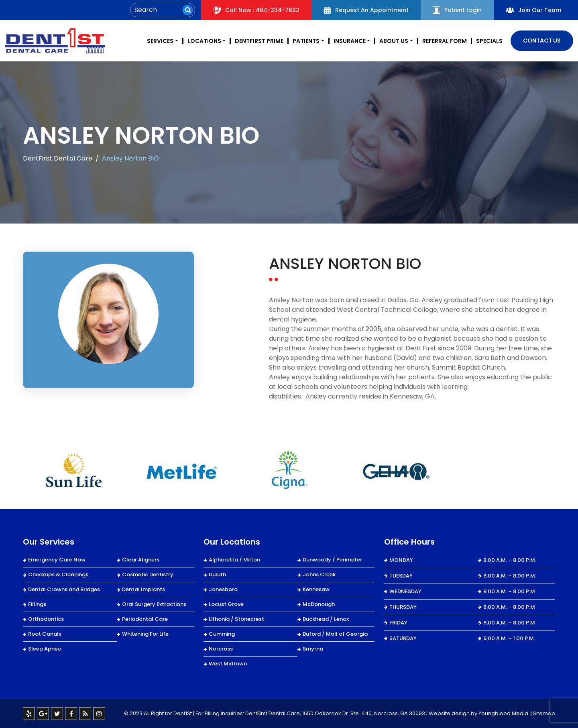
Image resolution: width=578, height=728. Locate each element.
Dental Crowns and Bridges (64, 589)
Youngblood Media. (504, 713)
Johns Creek (319, 574)
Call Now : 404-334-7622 (256, 10)
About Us (394, 41)
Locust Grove (226, 604)
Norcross (221, 649)
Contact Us (542, 41)
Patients (306, 41)
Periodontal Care (145, 619)
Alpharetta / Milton (234, 560)
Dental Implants (143, 589)
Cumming (222, 634)
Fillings (37, 604)
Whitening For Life (145, 634)
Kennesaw (316, 589)
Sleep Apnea (45, 649)
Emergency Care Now (57, 560)
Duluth (217, 574)
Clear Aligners (141, 560)
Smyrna (313, 649)
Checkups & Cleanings (58, 574)
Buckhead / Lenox (326, 619)
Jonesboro (223, 589)
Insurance (350, 41)
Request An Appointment (366, 10)
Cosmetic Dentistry (148, 574)
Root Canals (45, 634)
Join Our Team (533, 10)
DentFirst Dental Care (58, 158)
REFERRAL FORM (445, 41)
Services (160, 41)
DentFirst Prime (259, 41)
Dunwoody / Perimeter (332, 560)
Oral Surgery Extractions (154, 604)
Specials (489, 41)
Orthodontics (46, 619)
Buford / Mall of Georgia (335, 634)
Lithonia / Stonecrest (236, 619)
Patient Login (457, 10)
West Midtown (228, 664)
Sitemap (544, 713)
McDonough (319, 604)
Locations (204, 41)
